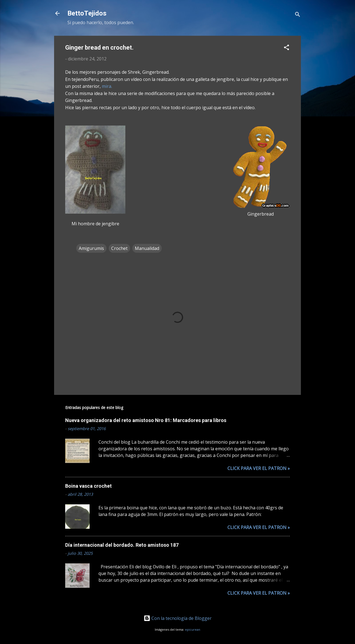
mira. (107, 86)
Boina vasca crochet (88, 486)
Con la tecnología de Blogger (178, 618)
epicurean (193, 629)
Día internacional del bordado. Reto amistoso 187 (122, 545)
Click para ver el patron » (259, 468)
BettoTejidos (87, 13)
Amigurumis (91, 248)
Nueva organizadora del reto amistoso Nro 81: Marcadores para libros (146, 420)
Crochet (119, 248)
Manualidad (147, 248)
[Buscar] (298, 15)
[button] (286, 48)
